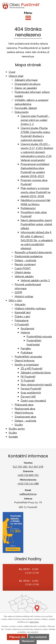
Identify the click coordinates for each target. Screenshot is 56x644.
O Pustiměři (22, 325)
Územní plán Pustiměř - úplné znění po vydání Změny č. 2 (35, 120)
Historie (25, 333)
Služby (19, 425)
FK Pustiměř (28, 377)
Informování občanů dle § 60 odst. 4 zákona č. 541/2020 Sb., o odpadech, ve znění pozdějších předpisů (37, 240)
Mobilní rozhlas (24, 296)
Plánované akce (24, 405)
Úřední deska (23, 272)
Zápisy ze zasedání (26, 88)
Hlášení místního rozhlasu (30, 308)
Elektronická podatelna (29, 256)
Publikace (27, 353)
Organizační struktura (27, 84)
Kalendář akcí (23, 312)
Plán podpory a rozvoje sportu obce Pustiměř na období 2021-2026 (35, 192)
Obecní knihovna (24, 361)
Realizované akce (25, 409)
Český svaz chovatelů (33, 401)
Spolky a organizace (27, 365)
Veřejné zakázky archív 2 (35, 280)
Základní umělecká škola (36, 373)
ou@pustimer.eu (28, 494)
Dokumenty (22, 112)
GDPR (18, 292)
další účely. (34, 622)
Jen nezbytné (38, 637)
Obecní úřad (16, 76)
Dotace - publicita (25, 260)
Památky (26, 349)
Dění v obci (15, 300)
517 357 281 (20, 467)
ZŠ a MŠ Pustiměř (32, 369)
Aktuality (20, 304)
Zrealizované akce (25, 417)
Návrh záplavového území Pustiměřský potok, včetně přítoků (36, 224)
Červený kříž (28, 397)
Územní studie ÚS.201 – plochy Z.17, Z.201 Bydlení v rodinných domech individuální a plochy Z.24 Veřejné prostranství (37, 152)
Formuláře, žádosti (26, 108)
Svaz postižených (31, 393)
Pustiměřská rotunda (39, 337)
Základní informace (26, 80)
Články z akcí (22, 317)
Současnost (27, 329)
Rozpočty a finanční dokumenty (33, 252)
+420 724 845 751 (28, 475)
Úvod (12, 72)
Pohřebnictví (28, 208)
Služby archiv (17, 429)
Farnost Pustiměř (31, 389)
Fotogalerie (22, 321)
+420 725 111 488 (28, 484)
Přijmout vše (17, 637)
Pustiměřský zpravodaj (28, 357)
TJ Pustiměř (28, 381)
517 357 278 (36, 467)
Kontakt (13, 437)
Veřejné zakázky (24, 276)
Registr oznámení (25, 264)
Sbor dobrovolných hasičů (36, 385)
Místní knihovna (24, 413)
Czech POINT (23, 268)
